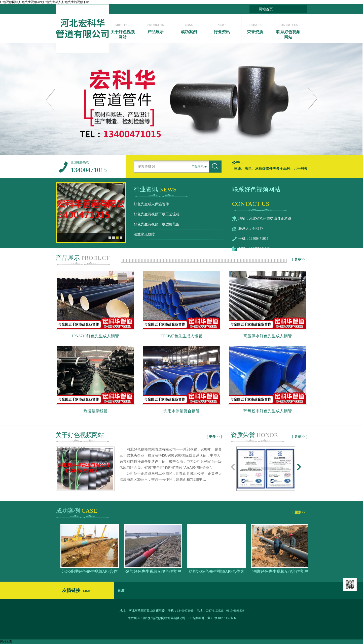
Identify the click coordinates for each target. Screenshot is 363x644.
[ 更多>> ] (300, 259)
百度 (121, 590)
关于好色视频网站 (122, 30)
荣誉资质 (255, 27)
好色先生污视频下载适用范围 (157, 224)
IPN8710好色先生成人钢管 (95, 336)
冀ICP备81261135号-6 (222, 618)
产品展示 (156, 27)
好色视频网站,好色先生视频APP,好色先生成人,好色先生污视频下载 (45, 2)
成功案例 (189, 27)
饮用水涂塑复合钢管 (181, 411)
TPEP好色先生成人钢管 (181, 336)
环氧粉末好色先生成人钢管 (268, 411)
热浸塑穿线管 (95, 411)
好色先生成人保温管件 (151, 204)
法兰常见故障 (144, 234)
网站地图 (6, 641)
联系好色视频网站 (288, 30)
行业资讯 (222, 27)
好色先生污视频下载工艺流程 (157, 214)
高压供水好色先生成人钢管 (268, 336)
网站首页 (266, 9)
